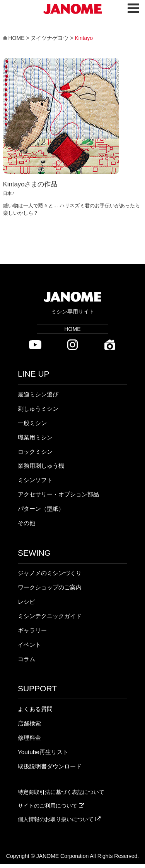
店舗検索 (29, 723)
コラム (26, 659)
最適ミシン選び (38, 394)
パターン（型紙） (41, 509)
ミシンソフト (35, 480)
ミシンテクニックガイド (50, 616)
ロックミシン (35, 452)
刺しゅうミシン (38, 409)
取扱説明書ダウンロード (50, 766)
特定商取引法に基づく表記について (61, 792)
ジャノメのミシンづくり (50, 573)
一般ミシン (32, 423)
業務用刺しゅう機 (41, 466)
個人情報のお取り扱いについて (59, 819)
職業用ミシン (35, 437)
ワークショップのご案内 (50, 587)
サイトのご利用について (51, 806)
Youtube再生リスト (43, 752)
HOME (72, 329)
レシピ (26, 602)
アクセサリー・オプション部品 (58, 494)
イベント (29, 645)
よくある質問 (35, 709)
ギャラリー (32, 630)
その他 (26, 523)
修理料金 (29, 738)
